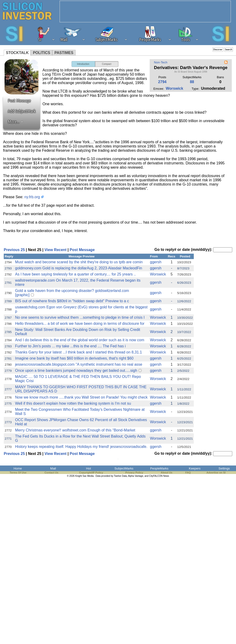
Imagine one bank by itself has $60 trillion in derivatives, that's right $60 (74, 358)
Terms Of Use (18, 473)
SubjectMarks (124, 468)
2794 (162, 82)
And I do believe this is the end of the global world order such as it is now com (80, 340)
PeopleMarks (159, 468)
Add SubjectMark (22, 111)
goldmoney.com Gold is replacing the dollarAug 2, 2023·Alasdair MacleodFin (78, 268)
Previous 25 (14, 250)
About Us (167, 473)
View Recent (55, 250)
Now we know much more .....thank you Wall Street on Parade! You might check (81, 397)
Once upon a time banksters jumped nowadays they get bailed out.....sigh (76, 370)
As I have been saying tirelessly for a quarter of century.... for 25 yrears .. (75, 274)
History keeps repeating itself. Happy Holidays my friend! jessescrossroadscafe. (81, 447)
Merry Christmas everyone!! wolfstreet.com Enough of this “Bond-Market (75, 430)
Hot (89, 468)
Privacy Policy (134, 473)
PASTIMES (64, 53)
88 (192, 82)
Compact (107, 64)
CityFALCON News (159, 476)
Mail (53, 468)
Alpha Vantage (136, 476)
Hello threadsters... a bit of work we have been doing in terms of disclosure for (80, 324)
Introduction (83, 64)
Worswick (174, 88)
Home (18, 468)
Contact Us (51, 473)
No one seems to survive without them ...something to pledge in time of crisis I (80, 317)
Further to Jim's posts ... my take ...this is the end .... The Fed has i (70, 346)
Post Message (17, 101)
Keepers (195, 468)
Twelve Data (120, 476)
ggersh (156, 262)
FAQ (188, 473)
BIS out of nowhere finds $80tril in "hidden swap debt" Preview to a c (72, 301)
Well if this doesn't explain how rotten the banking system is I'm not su (73, 403)
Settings (224, 468)
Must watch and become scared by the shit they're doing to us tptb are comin (79, 262)
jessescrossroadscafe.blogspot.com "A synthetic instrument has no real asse (79, 364)
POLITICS (42, 53)
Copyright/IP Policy (91, 473)
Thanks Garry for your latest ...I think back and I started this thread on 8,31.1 (78, 352)
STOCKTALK (17, 53)
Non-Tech (161, 62)
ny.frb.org (32, 197)
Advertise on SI (216, 473)
